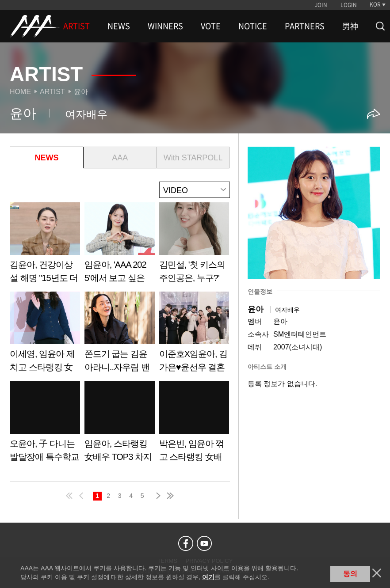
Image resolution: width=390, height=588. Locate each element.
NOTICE (253, 26)
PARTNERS (305, 26)
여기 (208, 577)
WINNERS (165, 26)
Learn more (45, 246)
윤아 (81, 92)
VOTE (211, 26)
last (170, 496)
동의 (350, 574)
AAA (120, 158)
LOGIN (349, 5)
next (157, 496)
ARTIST (76, 26)
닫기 (377, 573)
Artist (52, 92)
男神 (350, 26)
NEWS (119, 26)
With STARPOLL (193, 158)
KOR (375, 4)
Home (20, 92)
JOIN (321, 5)
